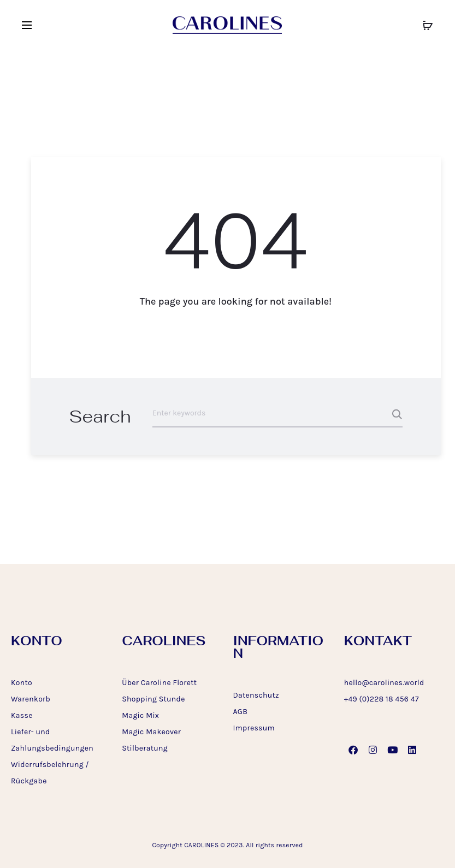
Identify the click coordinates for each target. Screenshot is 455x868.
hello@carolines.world (384, 683)
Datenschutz (256, 695)
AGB (241, 712)
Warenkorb (31, 699)
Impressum (254, 728)
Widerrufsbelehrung (47, 765)
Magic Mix (140, 715)
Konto (22, 683)
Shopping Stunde (153, 699)
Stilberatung (145, 748)
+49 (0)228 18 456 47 (382, 699)
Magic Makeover (151, 732)
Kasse (22, 715)
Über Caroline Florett (159, 683)
